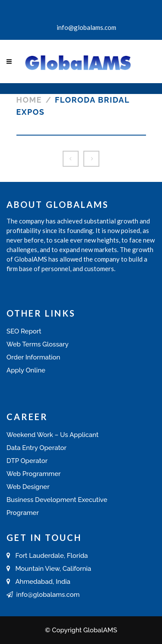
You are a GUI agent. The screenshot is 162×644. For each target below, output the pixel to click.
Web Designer (28, 487)
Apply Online (26, 370)
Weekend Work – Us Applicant (52, 435)
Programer (23, 513)
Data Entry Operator (37, 448)
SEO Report (24, 331)
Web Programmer (33, 474)
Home (29, 100)
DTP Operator (27, 461)
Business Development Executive (57, 500)
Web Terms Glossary (38, 344)
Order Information (33, 357)
